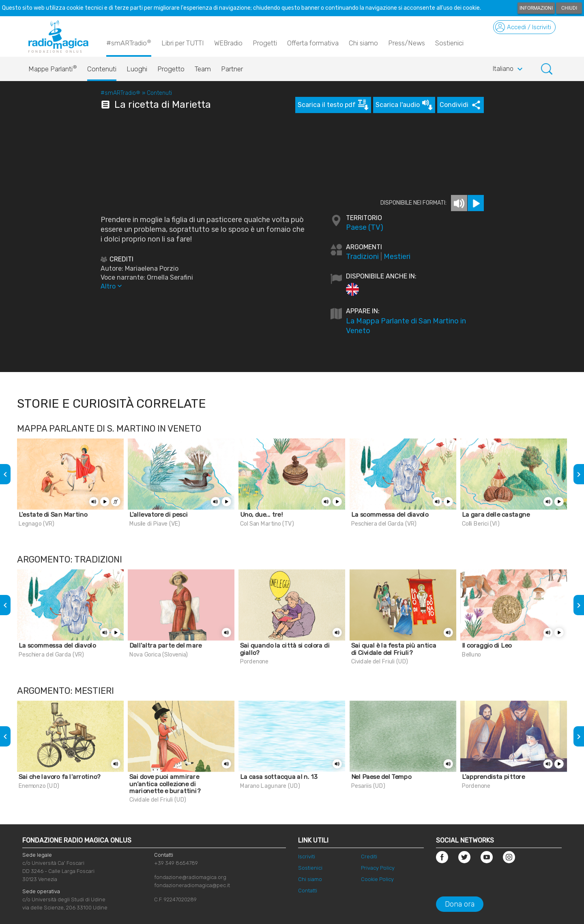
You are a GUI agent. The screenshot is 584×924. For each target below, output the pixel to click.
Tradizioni (362, 257)
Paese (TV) (365, 227)
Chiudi (569, 8)
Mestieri (397, 257)
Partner (232, 69)
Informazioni (536, 8)
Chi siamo (363, 43)
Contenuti (102, 69)
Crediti (369, 857)
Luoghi (137, 69)
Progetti (265, 43)
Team (203, 69)
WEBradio (228, 43)
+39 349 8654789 (176, 863)
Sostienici (449, 43)
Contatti (308, 891)
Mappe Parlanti (53, 67)
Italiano (509, 69)
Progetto (171, 69)
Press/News (407, 43)
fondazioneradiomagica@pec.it (192, 885)
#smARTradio (129, 43)
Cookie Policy (377, 879)
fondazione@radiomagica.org (190, 877)
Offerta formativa (313, 43)
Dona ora (460, 904)
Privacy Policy (378, 868)
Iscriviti (307, 857)
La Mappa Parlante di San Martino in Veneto (406, 326)
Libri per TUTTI (183, 43)
